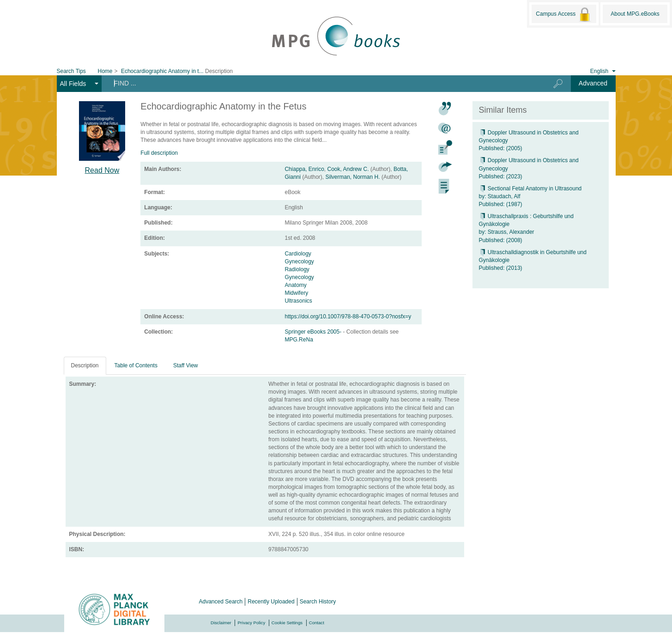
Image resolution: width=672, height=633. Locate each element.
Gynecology (299, 262)
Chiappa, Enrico (304, 169)
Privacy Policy (251, 623)
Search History (318, 602)
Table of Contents (136, 365)
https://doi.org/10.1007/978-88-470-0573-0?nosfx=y (348, 316)
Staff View (186, 365)
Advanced (593, 83)
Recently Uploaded (271, 602)
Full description (159, 153)
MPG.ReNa (299, 340)
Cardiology (298, 254)
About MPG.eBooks (635, 14)
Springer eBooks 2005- (314, 332)
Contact (317, 623)
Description (85, 365)
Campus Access (564, 14)
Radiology (297, 269)
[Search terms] (320, 83)
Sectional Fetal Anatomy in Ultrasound (530, 189)
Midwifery (296, 293)
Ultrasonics (298, 301)
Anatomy (295, 285)
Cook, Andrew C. (348, 169)
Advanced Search (221, 602)
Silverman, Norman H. (353, 177)
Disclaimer (221, 623)
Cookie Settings (287, 623)
